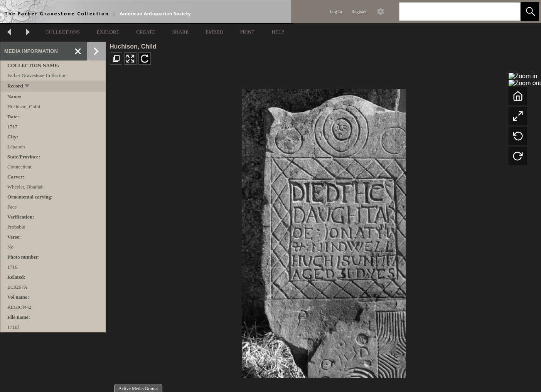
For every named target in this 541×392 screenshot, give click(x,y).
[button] (530, 12)
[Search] (451, 12)
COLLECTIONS (63, 32)
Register (359, 12)
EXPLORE (108, 32)
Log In (336, 12)
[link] (508, 11)
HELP (278, 32)
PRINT (248, 32)
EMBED (214, 32)
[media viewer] (324, 231)
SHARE (180, 32)
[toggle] (28, 87)
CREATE (146, 32)
